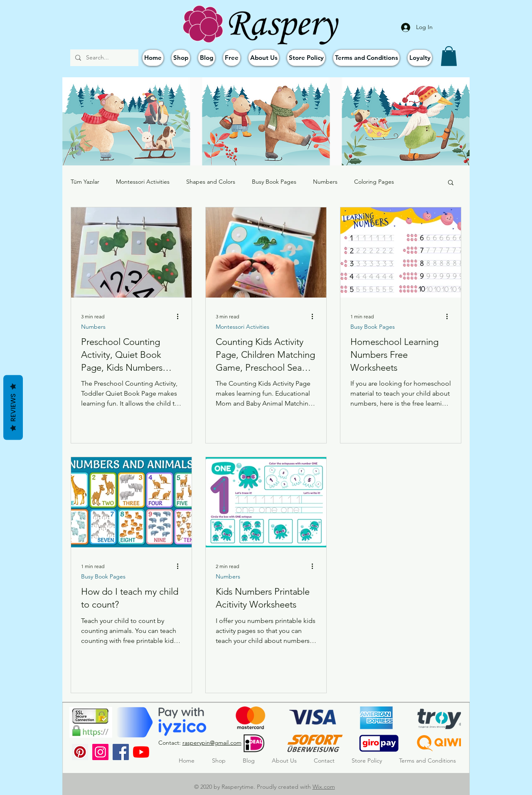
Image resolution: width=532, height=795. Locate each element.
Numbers (325, 182)
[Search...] (103, 58)
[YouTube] (141, 752)
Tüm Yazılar (85, 182)
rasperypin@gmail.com (212, 743)
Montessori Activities (143, 182)
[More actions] (180, 316)
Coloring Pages (374, 182)
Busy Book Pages (274, 182)
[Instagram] (100, 752)
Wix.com (324, 787)
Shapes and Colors (211, 182)
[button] (449, 56)
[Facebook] (121, 752)
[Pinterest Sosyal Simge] (80, 752)
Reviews (13, 407)
